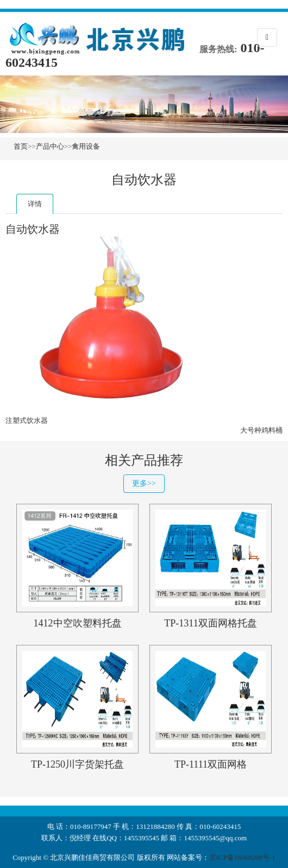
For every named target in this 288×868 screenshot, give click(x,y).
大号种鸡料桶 (261, 430)
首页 (21, 146)
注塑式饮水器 (27, 420)
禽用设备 (86, 146)
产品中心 (50, 146)
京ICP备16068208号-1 (242, 857)
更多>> (144, 483)
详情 (35, 204)
